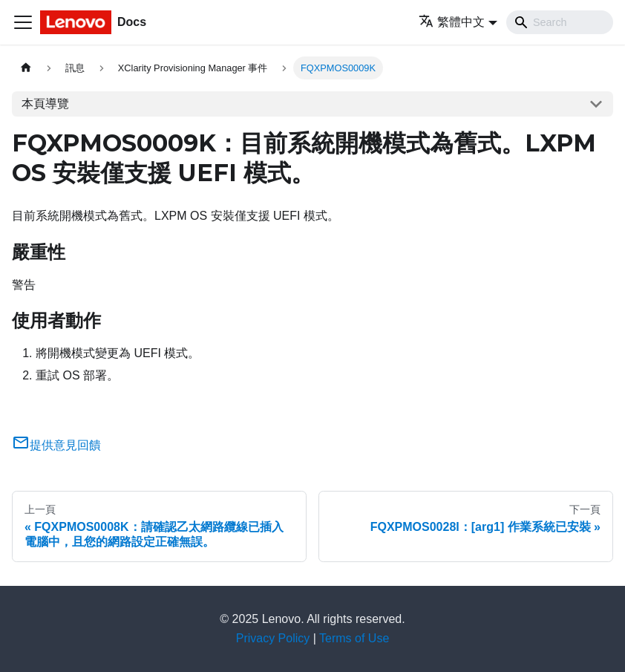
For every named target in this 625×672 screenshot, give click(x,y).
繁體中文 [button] (452, 22)
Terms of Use (354, 638)
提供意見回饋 (56, 445)
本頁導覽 (45, 104)
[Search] (560, 22)
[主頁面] (26, 68)
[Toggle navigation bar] (23, 22)
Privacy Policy (273, 638)
